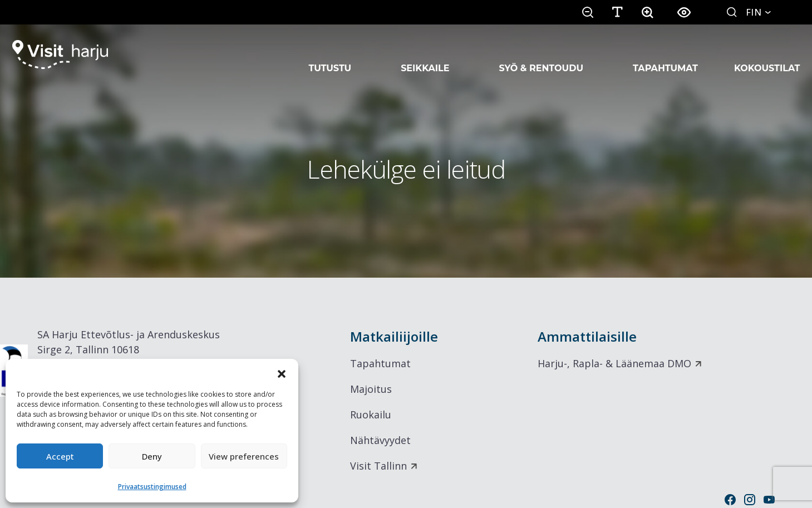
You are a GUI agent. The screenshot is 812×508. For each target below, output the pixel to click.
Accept (60, 456)
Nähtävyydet (380, 440)
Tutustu (330, 55)
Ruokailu (371, 415)
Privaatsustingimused (152, 487)
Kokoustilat (767, 55)
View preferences (244, 456)
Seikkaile (425, 55)
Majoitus (371, 389)
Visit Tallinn (378, 466)
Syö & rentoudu (541, 55)
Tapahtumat (665, 55)
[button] (282, 373)
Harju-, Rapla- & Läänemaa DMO (614, 363)
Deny (152, 456)
